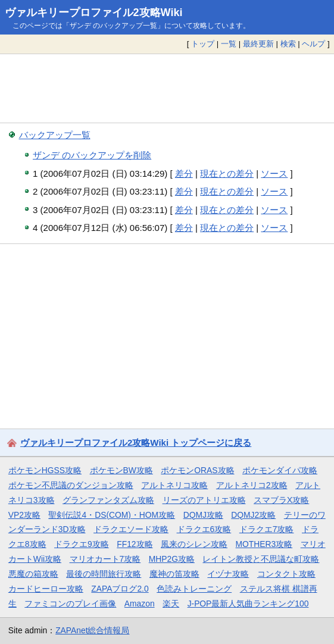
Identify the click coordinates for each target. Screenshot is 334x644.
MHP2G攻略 (172, 559)
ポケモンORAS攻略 (197, 470)
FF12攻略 (135, 544)
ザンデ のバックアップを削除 (92, 155)
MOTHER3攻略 (264, 544)
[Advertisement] (167, 88)
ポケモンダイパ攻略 (280, 470)
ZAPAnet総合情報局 (92, 630)
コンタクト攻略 (286, 574)
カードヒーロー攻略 (46, 589)
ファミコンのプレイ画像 (70, 604)
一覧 (229, 44)
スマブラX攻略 (281, 500)
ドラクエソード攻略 (131, 529)
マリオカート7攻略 (105, 559)
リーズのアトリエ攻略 (204, 500)
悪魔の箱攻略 (33, 574)
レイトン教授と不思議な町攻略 (261, 559)
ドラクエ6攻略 (204, 529)
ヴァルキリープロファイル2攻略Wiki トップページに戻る (136, 443)
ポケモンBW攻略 (121, 470)
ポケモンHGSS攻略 (45, 470)
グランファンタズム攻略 (108, 500)
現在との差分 (227, 173)
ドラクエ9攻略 (82, 544)
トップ (203, 44)
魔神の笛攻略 (174, 574)
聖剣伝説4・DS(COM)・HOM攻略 (112, 515)
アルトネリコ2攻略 (252, 485)
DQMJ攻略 (203, 515)
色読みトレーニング (194, 589)
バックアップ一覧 (55, 135)
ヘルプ (313, 44)
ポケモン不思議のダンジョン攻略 (71, 485)
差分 (184, 173)
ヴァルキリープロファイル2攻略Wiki (94, 12)
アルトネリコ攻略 (174, 485)
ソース (274, 173)
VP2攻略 (24, 515)
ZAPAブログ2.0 (120, 589)
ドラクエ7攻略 (267, 529)
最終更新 (258, 44)
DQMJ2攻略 (253, 515)
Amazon (140, 604)
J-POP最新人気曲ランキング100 (248, 604)
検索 (288, 44)
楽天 (171, 604)
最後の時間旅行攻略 (104, 574)
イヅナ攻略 (228, 574)
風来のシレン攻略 (194, 544)
